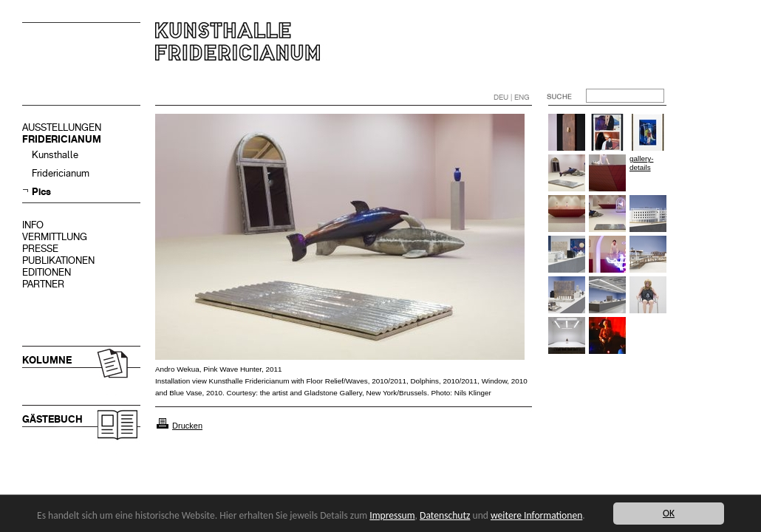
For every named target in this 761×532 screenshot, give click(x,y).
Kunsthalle (55, 155)
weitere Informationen (536, 515)
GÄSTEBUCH (52, 419)
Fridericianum (61, 173)
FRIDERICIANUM (62, 139)
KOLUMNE (47, 360)
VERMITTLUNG (55, 237)
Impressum (392, 515)
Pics (41, 192)
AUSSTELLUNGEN (62, 127)
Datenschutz (445, 515)
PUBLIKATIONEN (58, 260)
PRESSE (40, 249)
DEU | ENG (512, 97)
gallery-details (641, 163)
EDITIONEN (47, 272)
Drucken (187, 426)
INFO (33, 225)
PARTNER (43, 284)
